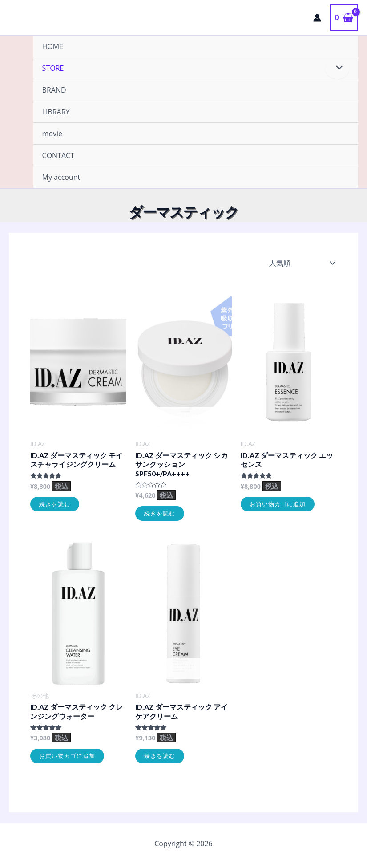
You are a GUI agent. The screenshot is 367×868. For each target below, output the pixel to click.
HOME (53, 46)
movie (52, 134)
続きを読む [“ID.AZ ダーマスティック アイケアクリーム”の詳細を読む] (160, 756)
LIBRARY (56, 112)
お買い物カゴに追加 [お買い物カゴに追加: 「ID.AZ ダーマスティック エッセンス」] (278, 504)
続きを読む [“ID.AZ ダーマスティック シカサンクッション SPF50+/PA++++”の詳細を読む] (160, 513)
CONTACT (58, 155)
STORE (53, 68)
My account (61, 177)
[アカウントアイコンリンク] (317, 18)
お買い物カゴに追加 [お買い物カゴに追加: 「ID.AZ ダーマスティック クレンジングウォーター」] (67, 756)
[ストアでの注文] (301, 263)
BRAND (54, 90)
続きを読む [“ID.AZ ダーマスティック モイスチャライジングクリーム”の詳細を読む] (55, 504)
